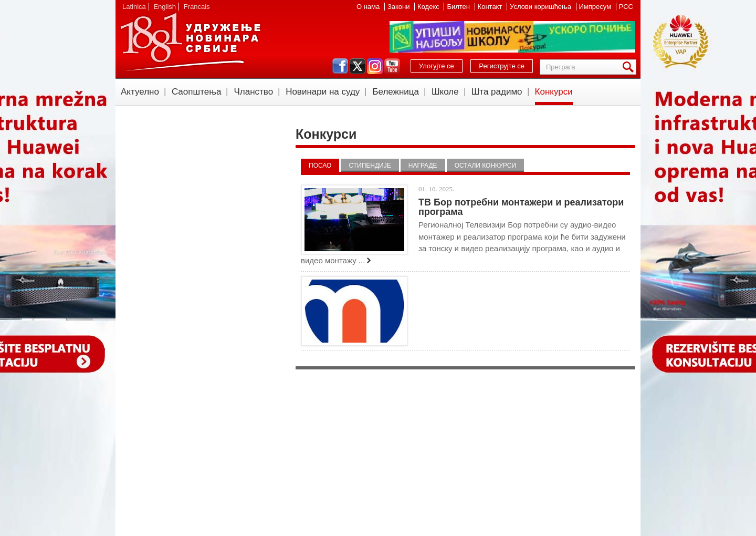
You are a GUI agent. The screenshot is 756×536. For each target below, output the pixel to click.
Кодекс (429, 7)
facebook (340, 66)
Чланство (253, 92)
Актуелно (140, 92)
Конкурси (554, 92)
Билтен (459, 7)
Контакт (491, 7)
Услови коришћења (541, 7)
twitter (358, 66)
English (165, 7)
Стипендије (370, 166)
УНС (190, 42)
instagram (375, 66)
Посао (320, 166)
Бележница (396, 92)
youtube (392, 66)
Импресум (596, 7)
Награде (423, 166)
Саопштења (197, 92)
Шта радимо (497, 92)
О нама (369, 7)
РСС (626, 7)
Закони (400, 7)
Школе (445, 92)
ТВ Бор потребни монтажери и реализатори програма (521, 207)
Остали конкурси (485, 166)
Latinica (134, 7)
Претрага (630, 67)
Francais (197, 7)
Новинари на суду (323, 92)
